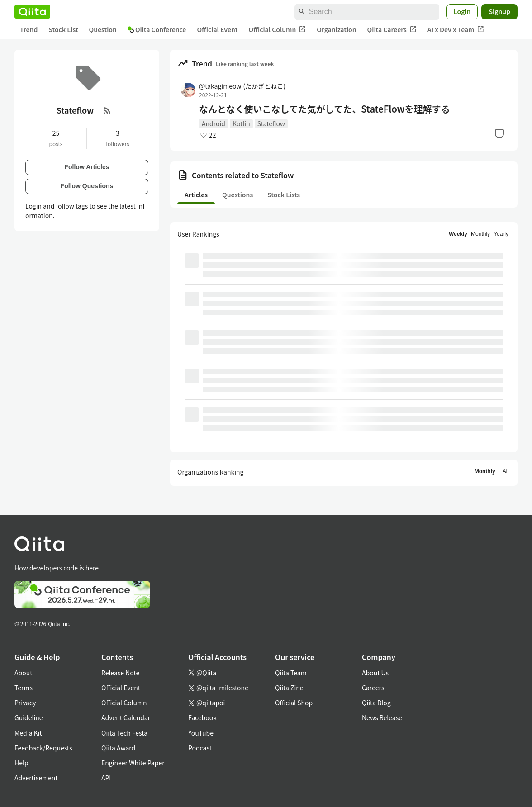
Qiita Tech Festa (124, 733)
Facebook (202, 717)
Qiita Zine (289, 688)
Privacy (25, 703)
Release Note (120, 673)
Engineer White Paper (133, 763)
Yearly (501, 234)
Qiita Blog (376, 703)
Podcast (200, 748)
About (23, 673)
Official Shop (294, 703)
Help (21, 763)
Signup (499, 11)
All (506, 471)
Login (462, 11)
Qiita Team (291, 673)
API (106, 778)
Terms (24, 688)
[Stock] (499, 133)
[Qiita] (32, 12)
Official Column (278, 30)
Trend (29, 29)
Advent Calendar (126, 717)
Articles (196, 195)
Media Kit (28, 733)
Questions (237, 195)
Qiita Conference (157, 29)
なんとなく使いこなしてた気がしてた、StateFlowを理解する (325, 109)
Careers (373, 688)
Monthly (480, 234)
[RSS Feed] (107, 110)
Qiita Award (118, 748)
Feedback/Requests (43, 748)
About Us (375, 673)
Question (103, 29)
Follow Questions (87, 186)
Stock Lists (284, 195)
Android (214, 123)
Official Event (217, 29)
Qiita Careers (392, 30)
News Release (382, 717)
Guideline (29, 717)
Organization (336, 29)
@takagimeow (242, 86)
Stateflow (271, 123)
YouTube (201, 733)
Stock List (63, 29)
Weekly (458, 234)
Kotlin (241, 123)
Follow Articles (87, 167)
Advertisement (36, 778)
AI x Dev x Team (456, 30)
